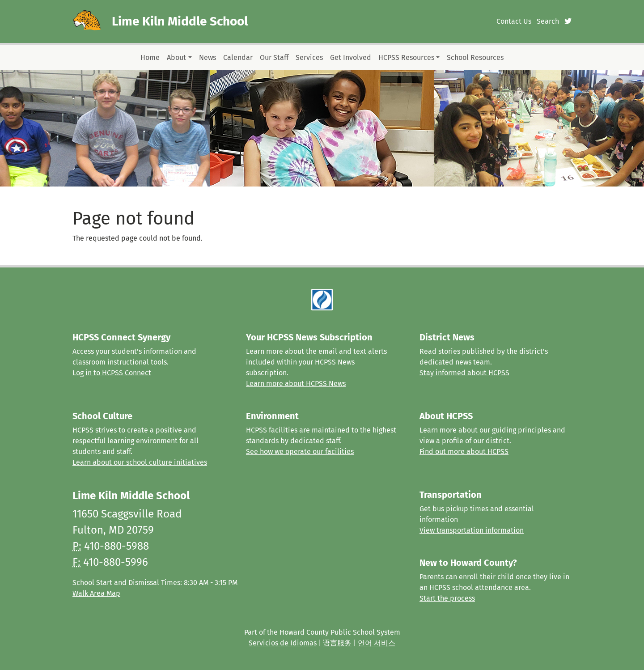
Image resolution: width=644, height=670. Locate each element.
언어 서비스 (377, 643)
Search (548, 21)
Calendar (238, 57)
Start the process (447, 598)
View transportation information (472, 530)
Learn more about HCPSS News (296, 384)
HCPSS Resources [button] (406, 57)
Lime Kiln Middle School (180, 21)
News (208, 57)
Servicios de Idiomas (283, 643)
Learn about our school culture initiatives (140, 462)
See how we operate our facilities (300, 452)
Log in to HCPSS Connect (112, 373)
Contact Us (514, 21)
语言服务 (337, 643)
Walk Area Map (96, 593)
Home (150, 57)
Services (309, 57)
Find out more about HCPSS (464, 452)
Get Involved (351, 57)
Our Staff (274, 57)
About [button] (176, 57)
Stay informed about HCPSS (464, 373)
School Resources (475, 57)
